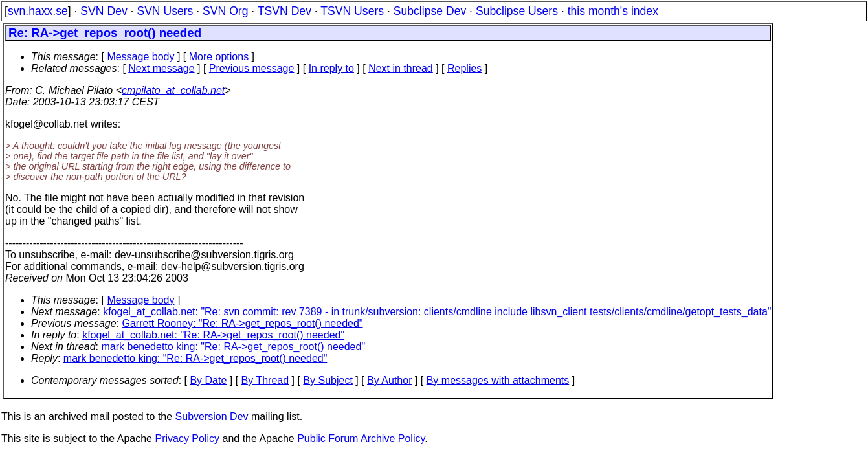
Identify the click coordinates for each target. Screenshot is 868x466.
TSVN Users (352, 11)
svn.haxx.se (38, 11)
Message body (140, 57)
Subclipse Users (517, 11)
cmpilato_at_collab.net (173, 90)
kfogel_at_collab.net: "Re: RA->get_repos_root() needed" (213, 335)
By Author (389, 380)
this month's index (613, 11)
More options (219, 57)
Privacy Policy (187, 438)
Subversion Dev (212, 416)
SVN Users (165, 11)
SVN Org (225, 11)
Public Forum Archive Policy (361, 438)
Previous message (252, 68)
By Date (208, 380)
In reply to (331, 68)
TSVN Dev (284, 11)
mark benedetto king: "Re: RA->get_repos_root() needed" (234, 347)
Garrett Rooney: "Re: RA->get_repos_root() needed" (243, 323)
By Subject (328, 380)
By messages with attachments (498, 380)
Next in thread (401, 68)
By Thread (265, 380)
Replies (464, 68)
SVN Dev (104, 11)
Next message (161, 68)
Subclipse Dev (430, 11)
